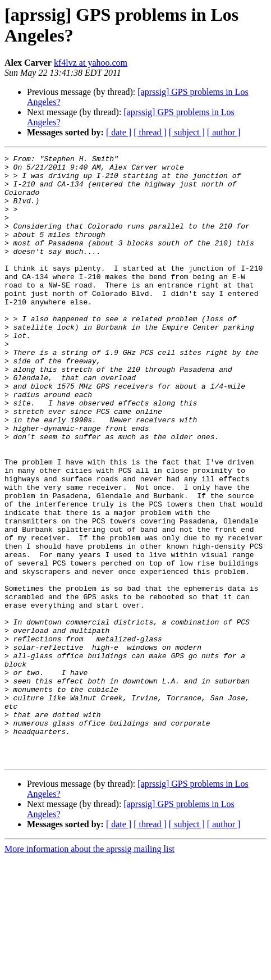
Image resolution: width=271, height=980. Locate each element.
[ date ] (119, 132)
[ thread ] (150, 132)
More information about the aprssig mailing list (89, 970)
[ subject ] (187, 132)
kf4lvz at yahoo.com (91, 63)
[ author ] (224, 132)
